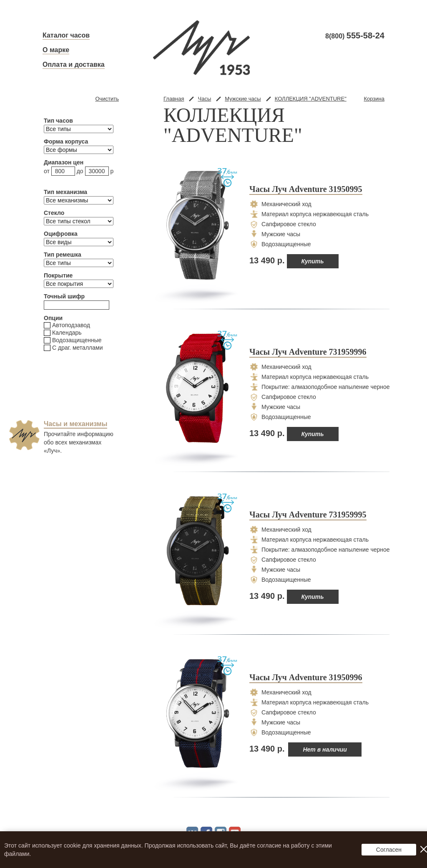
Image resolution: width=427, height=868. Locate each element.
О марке (56, 50)
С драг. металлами (73, 348)
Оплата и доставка (74, 64)
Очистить (107, 99)
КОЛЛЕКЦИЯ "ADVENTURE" (311, 99)
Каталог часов (66, 35)
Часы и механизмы (75, 424)
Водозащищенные (73, 340)
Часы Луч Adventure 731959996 (308, 352)
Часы (204, 99)
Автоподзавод (67, 325)
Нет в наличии (325, 749)
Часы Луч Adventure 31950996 (306, 678)
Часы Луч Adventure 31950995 (306, 189)
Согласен (389, 850)
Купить (313, 261)
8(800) (355, 36)
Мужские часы (243, 99)
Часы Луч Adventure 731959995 (308, 515)
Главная (174, 99)
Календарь (63, 333)
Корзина (374, 99)
